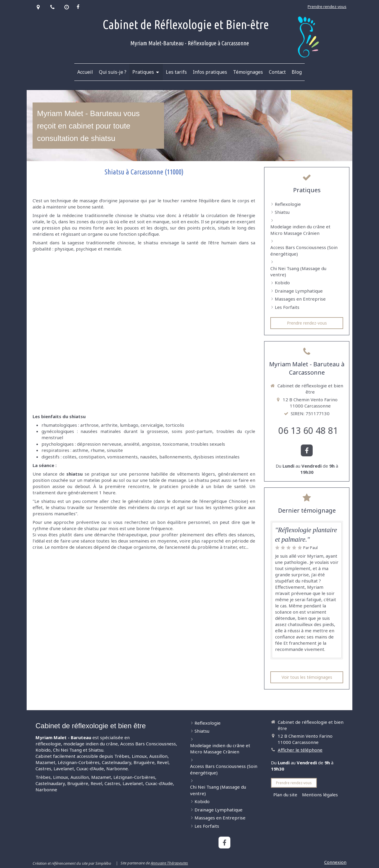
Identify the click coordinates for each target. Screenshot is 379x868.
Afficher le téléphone (300, 750)
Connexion (335, 862)
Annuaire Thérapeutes (169, 863)
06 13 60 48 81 (308, 430)
